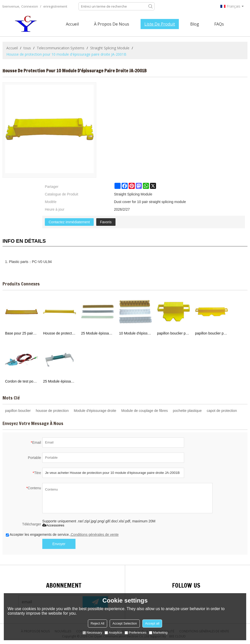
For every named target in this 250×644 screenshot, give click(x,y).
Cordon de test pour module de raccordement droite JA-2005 (22, 381)
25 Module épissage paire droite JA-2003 (60, 381)
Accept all (152, 623)
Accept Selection (125, 623)
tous (27, 48)
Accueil (72, 24)
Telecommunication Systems (61, 48)
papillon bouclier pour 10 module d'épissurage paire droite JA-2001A (174, 333)
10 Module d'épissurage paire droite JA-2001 (136, 333)
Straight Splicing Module (110, 48)
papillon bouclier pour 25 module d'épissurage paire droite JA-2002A (211, 333)
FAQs (219, 24)
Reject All (98, 623)
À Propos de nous (112, 24)
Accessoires (53, 525)
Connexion (30, 6)
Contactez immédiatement (69, 222)
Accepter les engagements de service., (62, 535)
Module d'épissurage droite (95, 411)
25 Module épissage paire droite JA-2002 (98, 333)
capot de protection (222, 411)
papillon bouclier (18, 411)
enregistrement (55, 6)
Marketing (158, 632)
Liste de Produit (160, 24)
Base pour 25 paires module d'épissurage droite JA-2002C (22, 333)
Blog (195, 24)
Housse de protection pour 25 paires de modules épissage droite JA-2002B (60, 333)
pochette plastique (187, 411)
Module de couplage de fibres (145, 411)
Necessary (92, 632)
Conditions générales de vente (95, 535)
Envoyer (59, 544)
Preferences (136, 632)
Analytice (113, 632)
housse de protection (52, 411)
